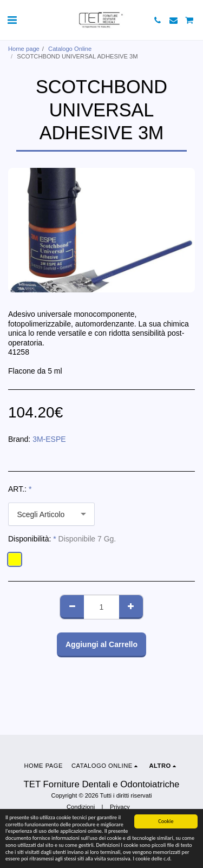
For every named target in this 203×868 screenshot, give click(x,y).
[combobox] (51, 514)
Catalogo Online (70, 49)
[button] (12, 20)
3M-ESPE (49, 439)
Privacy (120, 807)
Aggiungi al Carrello (101, 644)
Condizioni (81, 807)
